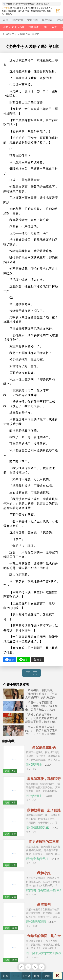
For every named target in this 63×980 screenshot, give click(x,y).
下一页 (32, 673)
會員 (57, 976)
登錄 (47, 976)
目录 (37, 976)
